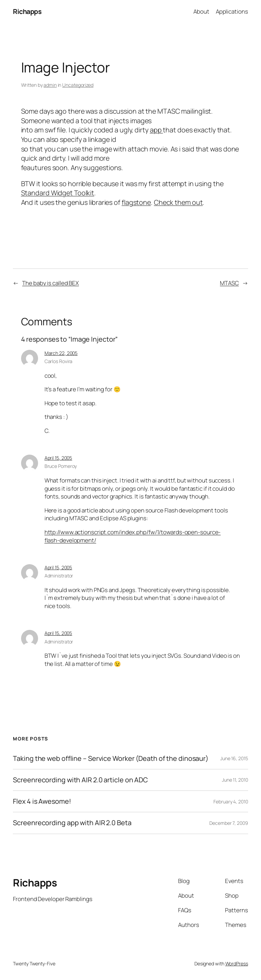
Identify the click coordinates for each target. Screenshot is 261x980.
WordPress (237, 963)
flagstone (136, 202)
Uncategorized (78, 85)
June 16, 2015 (234, 758)
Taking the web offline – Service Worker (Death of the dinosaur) (111, 758)
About (201, 11)
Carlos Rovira (59, 361)
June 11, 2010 (235, 780)
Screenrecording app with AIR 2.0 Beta (72, 823)
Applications (232, 11)
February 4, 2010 (231, 802)
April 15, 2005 (58, 458)
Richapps (27, 11)
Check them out (178, 202)
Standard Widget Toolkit (58, 193)
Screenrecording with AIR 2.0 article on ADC (80, 780)
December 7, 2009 (229, 823)
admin (50, 85)
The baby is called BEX (50, 283)
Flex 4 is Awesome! (42, 801)
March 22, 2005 (61, 353)
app (156, 130)
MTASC (229, 283)
